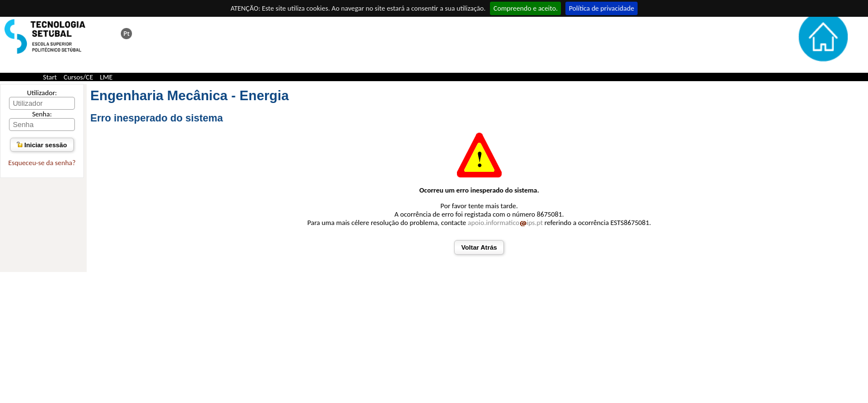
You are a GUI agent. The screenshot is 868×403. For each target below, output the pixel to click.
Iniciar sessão (42, 145)
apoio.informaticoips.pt (505, 222)
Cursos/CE (79, 77)
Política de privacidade (602, 8)
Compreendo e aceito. (525, 8)
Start (50, 77)
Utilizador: (42, 93)
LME (107, 77)
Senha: (42, 114)
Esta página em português (126, 34)
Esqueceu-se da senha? (42, 163)
